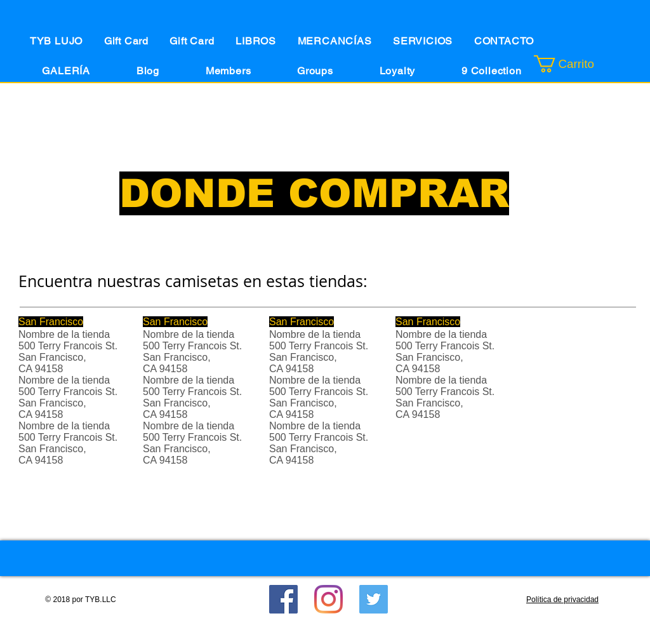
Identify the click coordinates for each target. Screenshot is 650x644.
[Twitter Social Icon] (374, 599)
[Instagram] (328, 599)
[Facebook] (283, 599)
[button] (580, 64)
